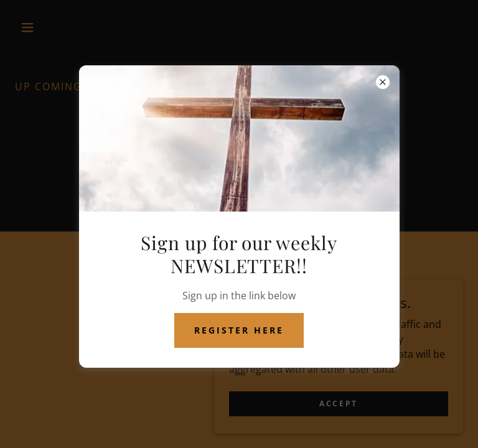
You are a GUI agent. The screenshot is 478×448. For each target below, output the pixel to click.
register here (239, 330)
